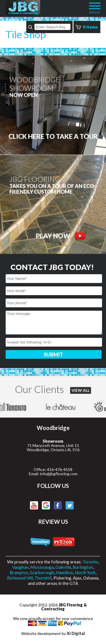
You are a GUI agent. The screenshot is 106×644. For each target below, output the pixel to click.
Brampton (19, 572)
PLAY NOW (61, 236)
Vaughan (20, 567)
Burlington (83, 567)
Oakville (63, 567)
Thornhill (43, 578)
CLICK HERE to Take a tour (53, 136)
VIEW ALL (81, 390)
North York (85, 572)
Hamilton (65, 572)
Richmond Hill (20, 578)
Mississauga (42, 567)
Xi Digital (76, 633)
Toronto (90, 562)
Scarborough (42, 572)
